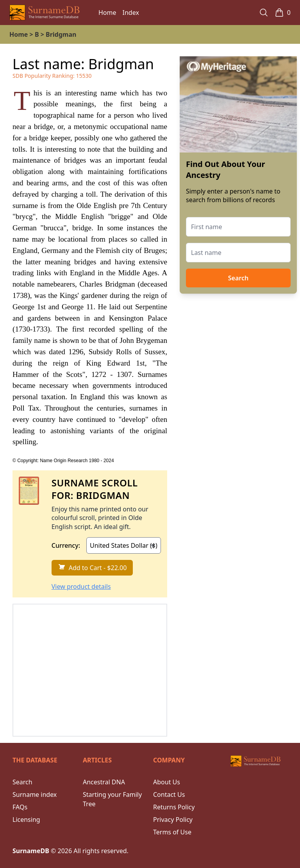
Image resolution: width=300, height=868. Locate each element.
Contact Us (169, 794)
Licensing (26, 820)
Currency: (66, 545)
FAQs (20, 807)
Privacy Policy (173, 820)
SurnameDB (31, 851)
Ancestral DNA (104, 782)
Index (131, 13)
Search (238, 278)
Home (107, 13)
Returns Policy (174, 807)
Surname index (35, 794)
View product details (81, 586)
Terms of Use (172, 832)
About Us (167, 782)
